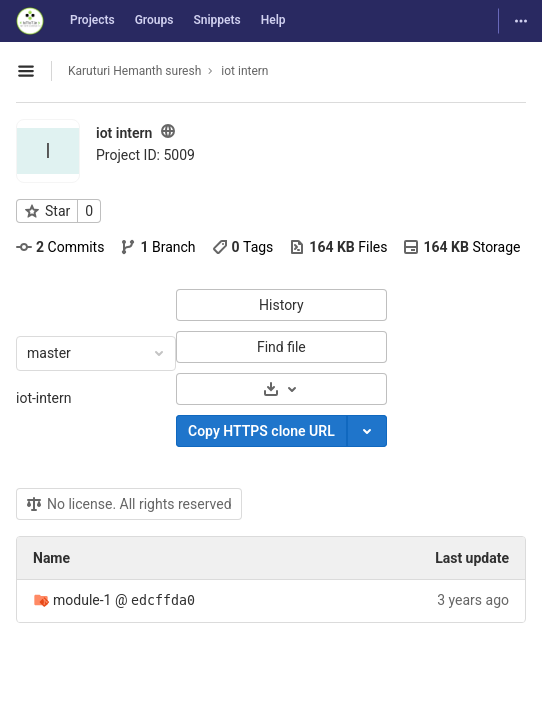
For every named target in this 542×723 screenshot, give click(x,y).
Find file (281, 347)
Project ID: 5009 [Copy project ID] (145, 155)
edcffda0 (163, 600)
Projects (92, 20)
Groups (154, 20)
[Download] (281, 389)
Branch (157, 247)
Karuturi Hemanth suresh (134, 71)
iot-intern (43, 398)
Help (273, 20)
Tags (243, 247)
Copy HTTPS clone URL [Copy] (261, 431)
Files (338, 247)
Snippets (216, 20)
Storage (461, 247)
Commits (60, 247)
